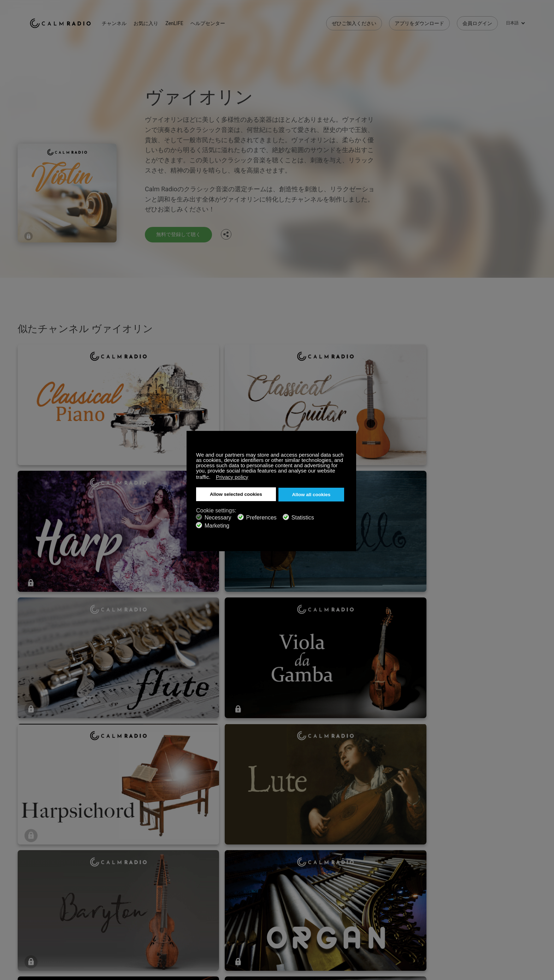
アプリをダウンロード (419, 21)
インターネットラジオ (54, 900)
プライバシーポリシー (137, 911)
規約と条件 (42, 911)
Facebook (473, 876)
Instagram (520, 876)
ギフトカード (45, 889)
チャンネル (125, 21)
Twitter (496, 876)
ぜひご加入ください (354, 21)
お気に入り (157, 21)
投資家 (202, 911)
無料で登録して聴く (182, 234)
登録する (122, 877)
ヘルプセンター (218, 21)
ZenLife (120, 889)
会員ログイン (477, 21)
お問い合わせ (210, 877)
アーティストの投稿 (134, 900)
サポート (40, 877)
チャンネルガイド (214, 900)
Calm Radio (66, 21)
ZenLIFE (185, 21)
